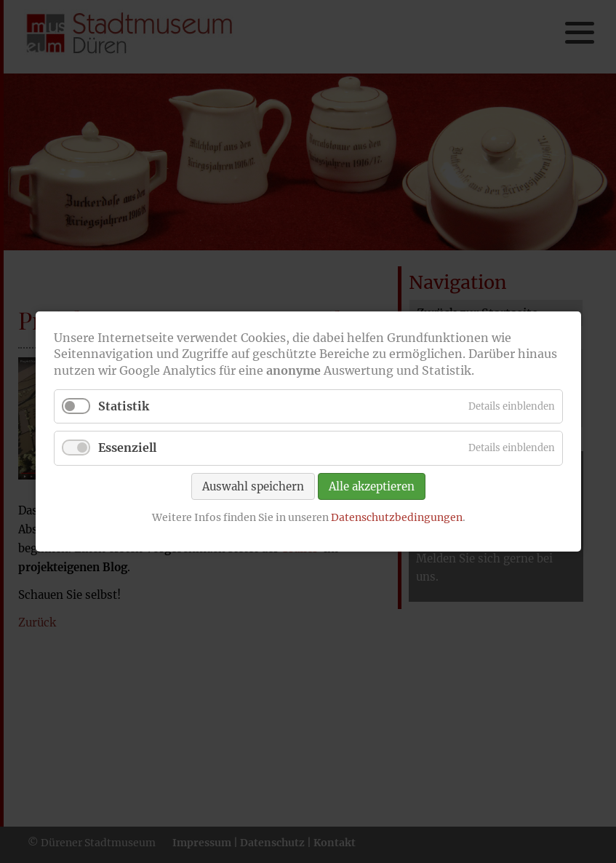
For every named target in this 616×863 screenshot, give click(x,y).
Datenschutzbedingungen (396, 517)
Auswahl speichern (253, 486)
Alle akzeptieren (372, 486)
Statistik (124, 406)
